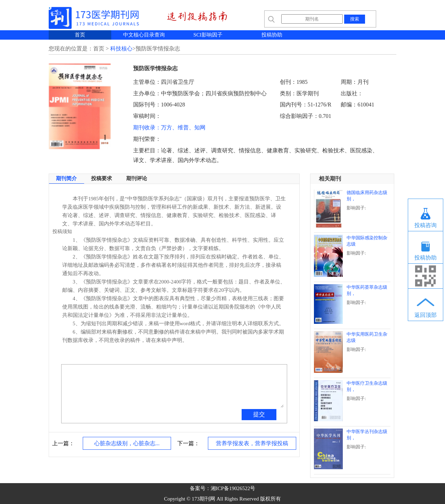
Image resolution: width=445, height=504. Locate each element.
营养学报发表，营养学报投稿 (252, 443)
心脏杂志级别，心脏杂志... (127, 443)
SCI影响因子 (208, 35)
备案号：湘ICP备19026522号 (222, 488)
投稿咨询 (426, 225)
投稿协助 (272, 35)
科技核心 (121, 49)
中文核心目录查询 (144, 35)
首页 (80, 35)
